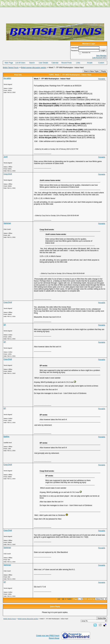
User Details (43, 63)
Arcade (90, 63)
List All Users (20, 63)
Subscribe (102, 618)
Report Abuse (54, 638)
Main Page (9, 63)
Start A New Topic (91, 71)
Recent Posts (67, 63)
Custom (101, 63)
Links (78, 63)
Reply (104, 71)
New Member (101, 56)
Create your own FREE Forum (48, 636)
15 (63, 599)
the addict (7, 78)
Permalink (102, 79)
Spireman (7, 223)
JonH (6, 157)
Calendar (55, 63)
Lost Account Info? (99, 58)
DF (5, 325)
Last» (70, 599)
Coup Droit (8, 174)
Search (32, 63)
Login (103, 50)
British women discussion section (34, 68)
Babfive (6, 437)
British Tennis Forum (11, 68)
